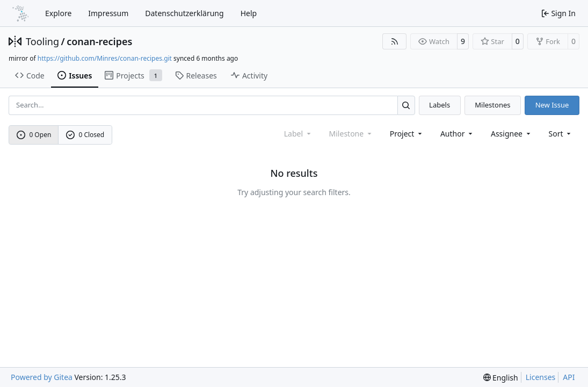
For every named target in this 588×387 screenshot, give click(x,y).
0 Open (34, 135)
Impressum (108, 13)
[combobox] (407, 134)
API (569, 377)
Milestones (492, 105)
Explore (58, 13)
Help (249, 13)
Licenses (541, 377)
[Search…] (406, 105)
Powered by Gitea (42, 377)
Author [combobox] (457, 134)
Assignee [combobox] (511, 134)
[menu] (561, 134)
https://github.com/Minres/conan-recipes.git (105, 58)
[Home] (20, 13)
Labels (440, 105)
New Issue (552, 105)
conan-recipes (99, 41)
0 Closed (85, 135)
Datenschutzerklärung (184, 13)
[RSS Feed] (395, 41)
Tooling (42, 41)
